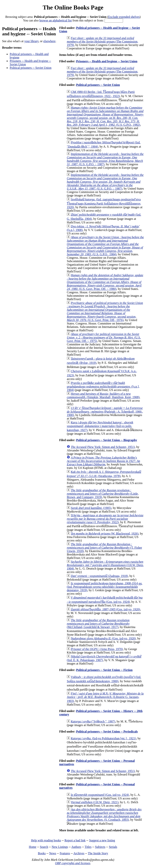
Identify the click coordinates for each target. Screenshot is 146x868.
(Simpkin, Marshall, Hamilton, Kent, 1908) (103, 395)
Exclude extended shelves (124, 17)
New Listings (60, 847)
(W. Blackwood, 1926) (105, 534)
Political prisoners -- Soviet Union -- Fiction (104, 670)
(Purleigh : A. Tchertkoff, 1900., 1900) (105, 411)
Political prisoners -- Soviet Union (31, 68)
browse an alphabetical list (56, 20)
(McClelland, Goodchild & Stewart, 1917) (98, 624)
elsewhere (49, 41)
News (53, 853)
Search (44, 847)
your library (31, 41)
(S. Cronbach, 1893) (104, 815)
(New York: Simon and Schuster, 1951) (103, 447)
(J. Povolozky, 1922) (105, 519)
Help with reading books (46, 840)
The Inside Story (98, 853)
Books (42, 853)
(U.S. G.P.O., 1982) (105, 116)
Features (65, 853)
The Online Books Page (73, 7)
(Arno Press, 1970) (97, 649)
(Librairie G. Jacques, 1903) (105, 697)
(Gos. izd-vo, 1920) (105, 609)
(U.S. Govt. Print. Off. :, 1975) (104, 337)
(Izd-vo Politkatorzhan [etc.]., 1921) (103, 738)
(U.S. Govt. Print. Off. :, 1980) (105, 282)
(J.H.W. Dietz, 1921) (95, 802)
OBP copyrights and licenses (73, 863)
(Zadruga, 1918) (99, 576)
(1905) (91, 508)
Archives (79, 853)
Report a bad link (75, 840)
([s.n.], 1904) (103, 386)
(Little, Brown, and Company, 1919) (103, 494)
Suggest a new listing (102, 840)
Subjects (100, 847)
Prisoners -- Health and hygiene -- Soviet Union (107, 61)
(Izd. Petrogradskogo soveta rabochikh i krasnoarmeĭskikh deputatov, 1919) (104, 587)
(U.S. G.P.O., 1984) (105, 246)
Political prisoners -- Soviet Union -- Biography (107, 440)
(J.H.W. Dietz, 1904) (105, 565)
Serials (113, 847)
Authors (76, 847)
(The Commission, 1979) (102, 42)
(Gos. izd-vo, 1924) (100, 795)
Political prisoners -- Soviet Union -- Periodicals (107, 732)
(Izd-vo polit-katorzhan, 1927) (100, 426)
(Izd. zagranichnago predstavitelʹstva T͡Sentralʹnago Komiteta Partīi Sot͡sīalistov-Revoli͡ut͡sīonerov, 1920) (104, 203)
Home (33, 847)
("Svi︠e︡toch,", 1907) (93, 721)
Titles (88, 847)
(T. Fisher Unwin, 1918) (104, 548)
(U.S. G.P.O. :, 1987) (105, 159)
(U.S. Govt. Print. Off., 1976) (105, 311)
